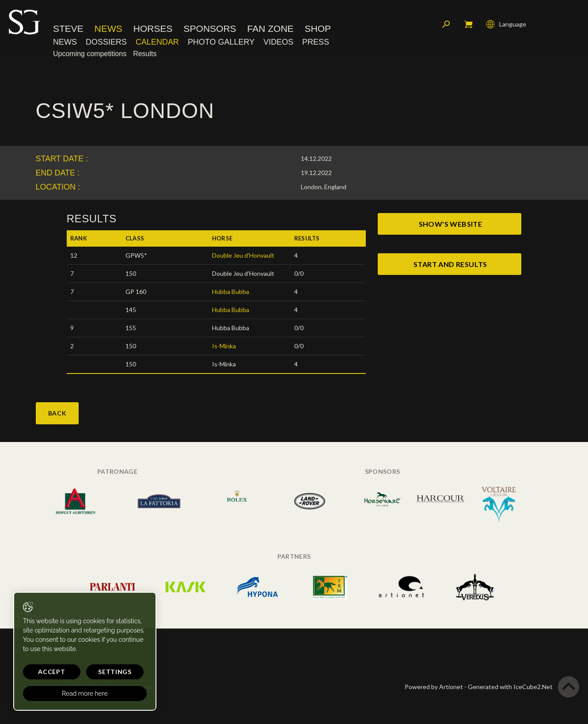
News (108, 29)
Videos (278, 42)
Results (145, 54)
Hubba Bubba (231, 292)
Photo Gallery (221, 42)
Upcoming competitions (90, 54)
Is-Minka (224, 346)
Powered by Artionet (434, 687)
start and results (450, 264)
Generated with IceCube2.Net (510, 687)
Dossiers (106, 42)
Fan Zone (271, 29)
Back (57, 413)
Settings (115, 672)
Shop (318, 29)
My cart (468, 24)
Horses (153, 29)
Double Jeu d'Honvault (243, 255)
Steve (68, 29)
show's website (451, 224)
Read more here (85, 694)
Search (446, 24)
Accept (51, 672)
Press (316, 42)
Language (506, 24)
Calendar (157, 42)
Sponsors (210, 29)
